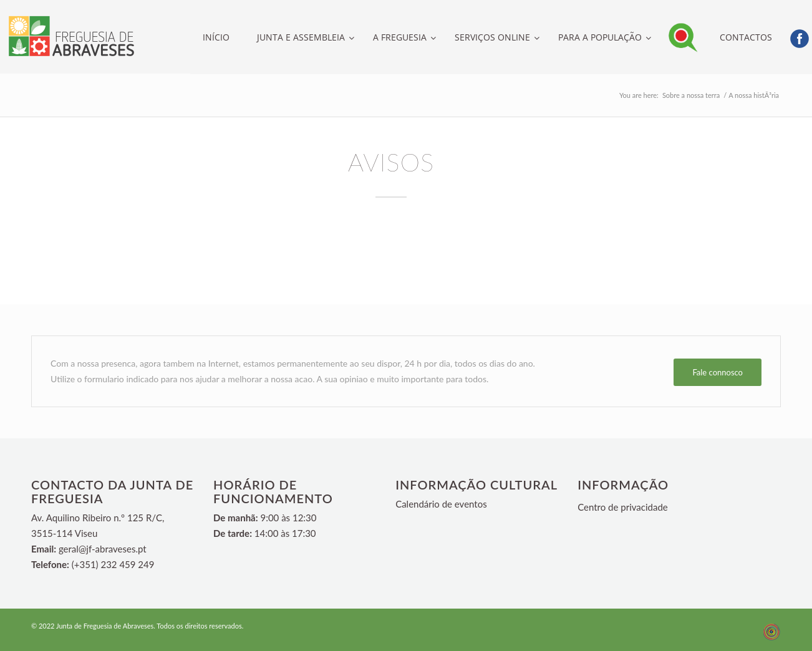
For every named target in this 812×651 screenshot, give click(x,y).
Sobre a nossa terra (691, 95)
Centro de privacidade (623, 507)
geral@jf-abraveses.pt (103, 549)
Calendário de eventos (441, 504)
